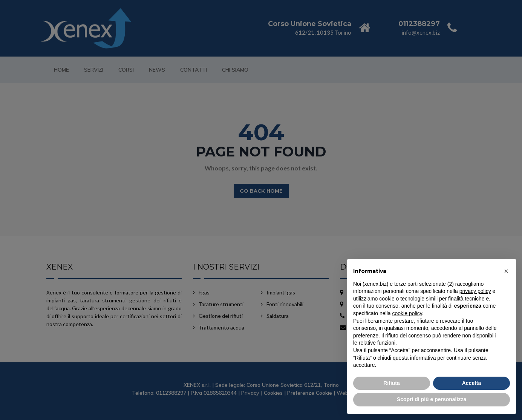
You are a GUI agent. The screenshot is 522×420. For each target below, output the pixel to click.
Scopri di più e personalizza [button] (432, 399)
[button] (506, 271)
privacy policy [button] (475, 291)
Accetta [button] (472, 383)
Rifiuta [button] (392, 383)
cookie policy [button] (407, 313)
